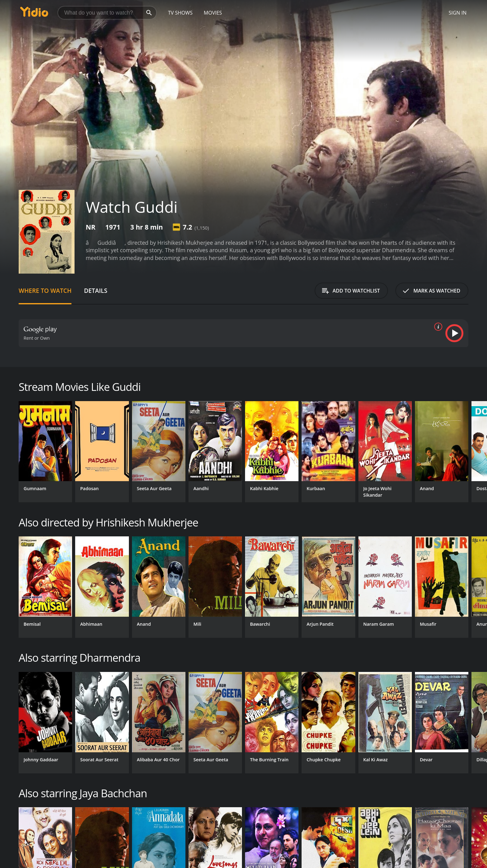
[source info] (437, 327)
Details (96, 291)
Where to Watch (45, 291)
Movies (213, 13)
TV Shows (180, 13)
